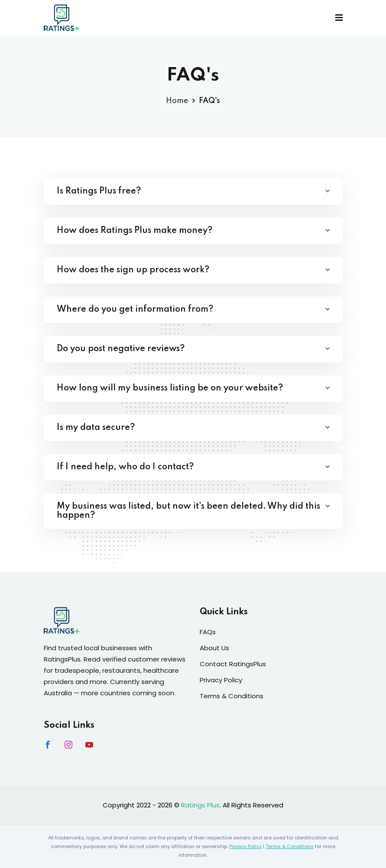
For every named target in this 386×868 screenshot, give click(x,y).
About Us (214, 648)
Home (177, 101)
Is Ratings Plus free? (99, 191)
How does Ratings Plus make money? (135, 231)
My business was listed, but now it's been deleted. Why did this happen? (188, 511)
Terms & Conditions (232, 696)
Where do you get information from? (135, 310)
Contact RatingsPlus (233, 664)
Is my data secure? (96, 428)
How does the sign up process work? (133, 270)
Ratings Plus (200, 805)
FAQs (208, 632)
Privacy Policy (221, 680)
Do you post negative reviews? (121, 349)
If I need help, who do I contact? (125, 467)
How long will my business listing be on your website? (170, 388)
